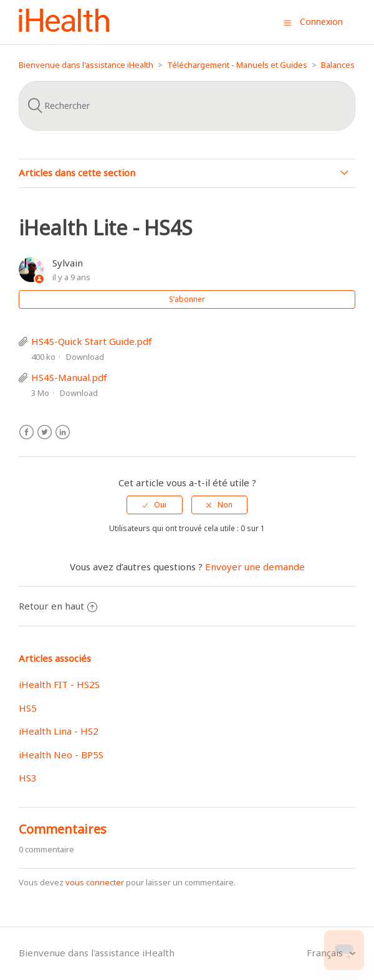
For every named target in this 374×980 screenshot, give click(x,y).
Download (85, 357)
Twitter (45, 432)
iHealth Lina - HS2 (59, 731)
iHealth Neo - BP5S (61, 755)
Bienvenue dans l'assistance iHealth (86, 65)
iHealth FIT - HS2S (59, 684)
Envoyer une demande (255, 567)
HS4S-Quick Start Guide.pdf (92, 341)
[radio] (155, 505)
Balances (338, 65)
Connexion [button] (321, 21)
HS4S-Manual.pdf (69, 377)
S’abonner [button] (187, 299)
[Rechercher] (187, 106)
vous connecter (95, 882)
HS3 (28, 778)
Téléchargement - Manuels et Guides (237, 65)
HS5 (28, 708)
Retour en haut (58, 606)
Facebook (26, 432)
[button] (287, 22)
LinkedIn (63, 432)
